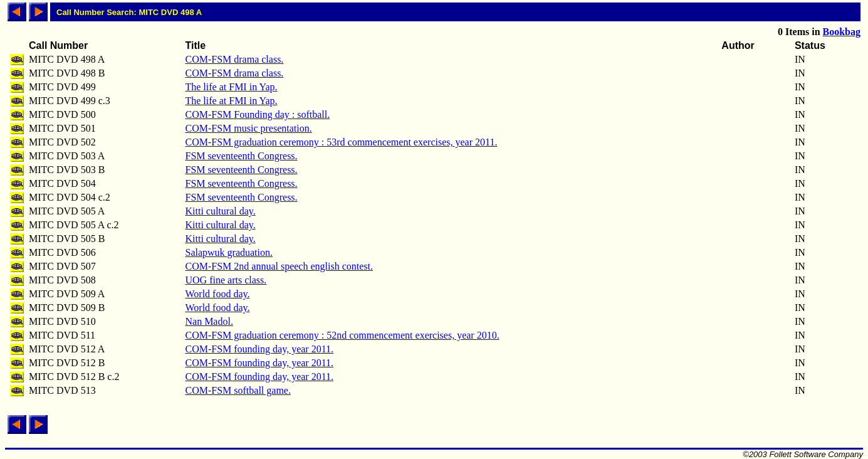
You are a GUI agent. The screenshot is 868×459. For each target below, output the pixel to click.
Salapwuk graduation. (229, 252)
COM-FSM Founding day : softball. (257, 114)
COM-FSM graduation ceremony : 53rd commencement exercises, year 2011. (341, 142)
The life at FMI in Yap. (231, 87)
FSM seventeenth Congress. (241, 156)
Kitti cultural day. (220, 211)
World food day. (217, 294)
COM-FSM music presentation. (248, 128)
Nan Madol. (209, 321)
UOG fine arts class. (226, 280)
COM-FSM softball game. (238, 390)
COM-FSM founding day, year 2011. (259, 349)
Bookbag (842, 32)
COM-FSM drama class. (234, 59)
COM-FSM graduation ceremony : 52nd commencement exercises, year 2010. (342, 335)
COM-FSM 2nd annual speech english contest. (279, 266)
